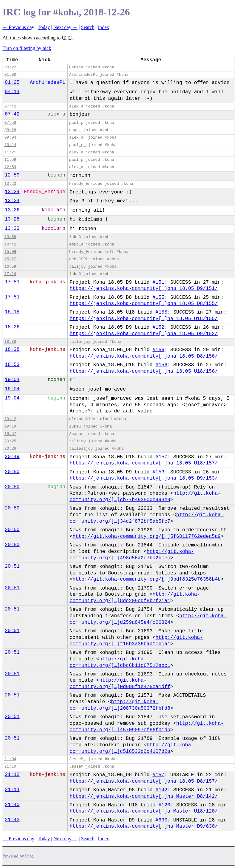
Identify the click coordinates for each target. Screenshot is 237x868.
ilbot (29, 856)
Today (44, 27)
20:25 (10, 441)
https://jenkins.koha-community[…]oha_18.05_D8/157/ (143, 781)
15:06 (10, 252)
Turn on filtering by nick (27, 48)
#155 (158, 298)
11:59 (10, 160)
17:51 (12, 282)
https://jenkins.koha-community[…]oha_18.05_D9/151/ (143, 289)
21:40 (12, 805)
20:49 (12, 457)
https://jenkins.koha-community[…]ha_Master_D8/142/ (143, 797)
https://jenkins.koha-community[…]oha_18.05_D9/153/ (143, 478)
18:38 (10, 342)
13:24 (12, 192)
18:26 (12, 327)
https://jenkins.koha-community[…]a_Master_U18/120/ (143, 811)
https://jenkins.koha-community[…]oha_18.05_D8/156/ (143, 356)
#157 (161, 457)
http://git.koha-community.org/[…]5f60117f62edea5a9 (147, 537)
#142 (161, 790)
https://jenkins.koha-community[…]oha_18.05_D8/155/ (143, 304)
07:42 (10, 106)
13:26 (12, 210)
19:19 (10, 426)
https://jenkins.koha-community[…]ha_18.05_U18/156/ (143, 371)
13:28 (12, 219)
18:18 (12, 312)
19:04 (12, 380)
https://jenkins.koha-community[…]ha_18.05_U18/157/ (143, 463)
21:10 (10, 767)
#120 (164, 805)
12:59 (10, 167)
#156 (158, 350)
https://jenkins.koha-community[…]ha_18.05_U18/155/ (143, 319)
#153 (158, 472)
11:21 (10, 152)
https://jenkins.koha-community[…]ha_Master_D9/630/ (143, 826)
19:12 (10, 419)
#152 (158, 327)
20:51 (12, 566)
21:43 (12, 820)
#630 (161, 820)
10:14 (10, 145)
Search (88, 27)
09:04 (10, 138)
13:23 (10, 184)
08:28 (10, 130)
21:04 (10, 759)
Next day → (65, 27)
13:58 (10, 237)
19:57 (10, 434)
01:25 (12, 83)
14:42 (10, 244)
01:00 (10, 75)
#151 (158, 282)
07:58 (10, 123)
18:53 (12, 365)
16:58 (10, 267)
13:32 (12, 229)
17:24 (10, 274)
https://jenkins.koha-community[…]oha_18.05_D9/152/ (143, 334)
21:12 (12, 775)
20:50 (12, 472)
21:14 (12, 790)
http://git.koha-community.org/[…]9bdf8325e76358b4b (147, 579)
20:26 (10, 449)
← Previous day (18, 27)
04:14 (12, 92)
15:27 (10, 259)
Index (103, 27)
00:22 (10, 67)
